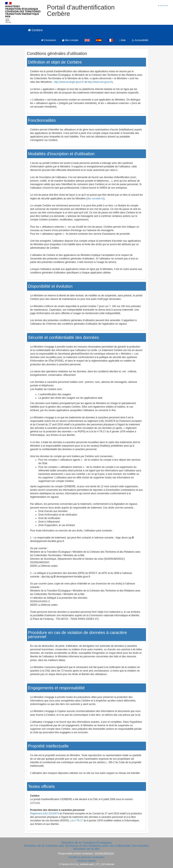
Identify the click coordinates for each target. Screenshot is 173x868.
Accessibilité (140, 40)
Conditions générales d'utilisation (86, 857)
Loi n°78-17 (77, 821)
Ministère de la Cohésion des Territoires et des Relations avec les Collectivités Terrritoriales (87, 846)
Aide (122, 40)
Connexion (49, 40)
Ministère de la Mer (86, 849)
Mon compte (70, 40)
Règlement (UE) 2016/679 (44, 814)
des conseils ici (95, 199)
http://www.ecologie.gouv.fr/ (69, 82)
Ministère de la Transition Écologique (86, 843)
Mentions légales (86, 861)
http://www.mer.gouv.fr (100, 82)
